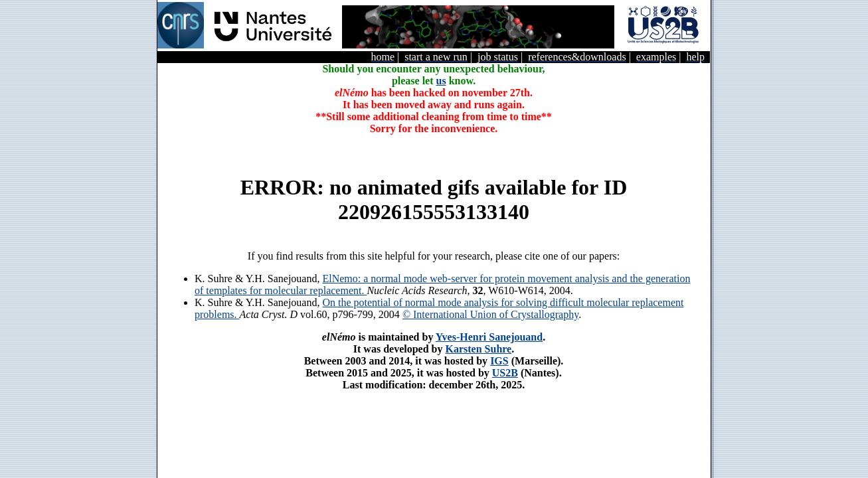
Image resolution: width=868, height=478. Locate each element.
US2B (505, 373)
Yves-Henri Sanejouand (489, 337)
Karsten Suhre (478, 349)
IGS (499, 361)
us (441, 81)
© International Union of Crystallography (490, 314)
